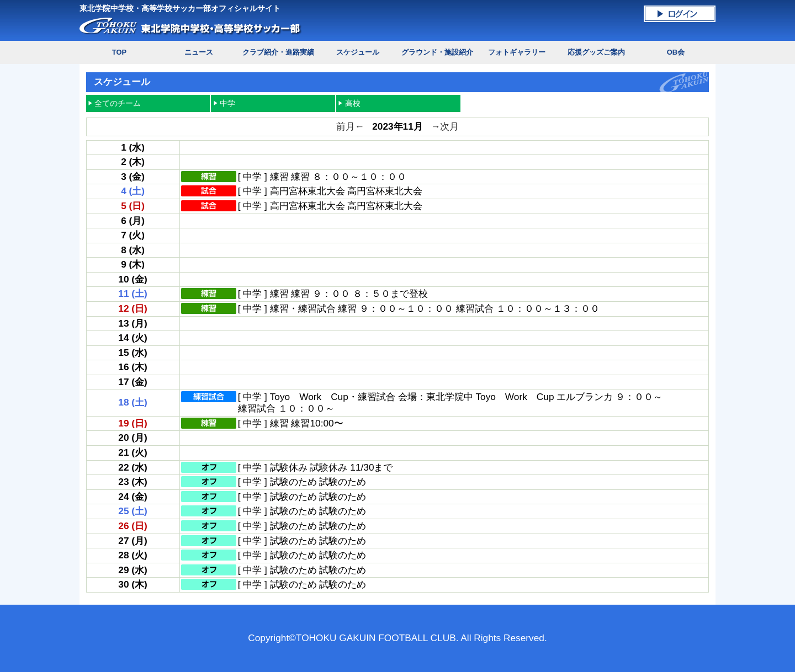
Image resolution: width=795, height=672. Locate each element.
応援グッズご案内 (596, 52)
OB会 (676, 52)
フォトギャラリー (517, 52)
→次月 (445, 126)
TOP (119, 52)
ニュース (199, 52)
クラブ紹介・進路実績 (278, 52)
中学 (227, 103)
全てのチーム (118, 103)
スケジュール (358, 52)
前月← (350, 126)
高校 (353, 103)
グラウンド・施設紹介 (437, 52)
